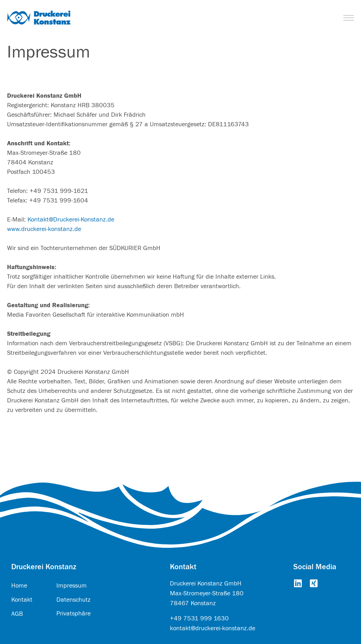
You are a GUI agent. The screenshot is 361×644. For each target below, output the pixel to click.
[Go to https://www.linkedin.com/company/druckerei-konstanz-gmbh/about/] (298, 584)
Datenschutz (74, 600)
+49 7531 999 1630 (199, 618)
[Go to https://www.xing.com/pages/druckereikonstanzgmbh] (314, 584)
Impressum (72, 586)
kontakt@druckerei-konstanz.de (213, 628)
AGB (17, 614)
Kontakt (22, 600)
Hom (18, 586)
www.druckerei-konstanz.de (44, 229)
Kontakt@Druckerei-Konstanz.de (71, 220)
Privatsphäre (74, 613)
